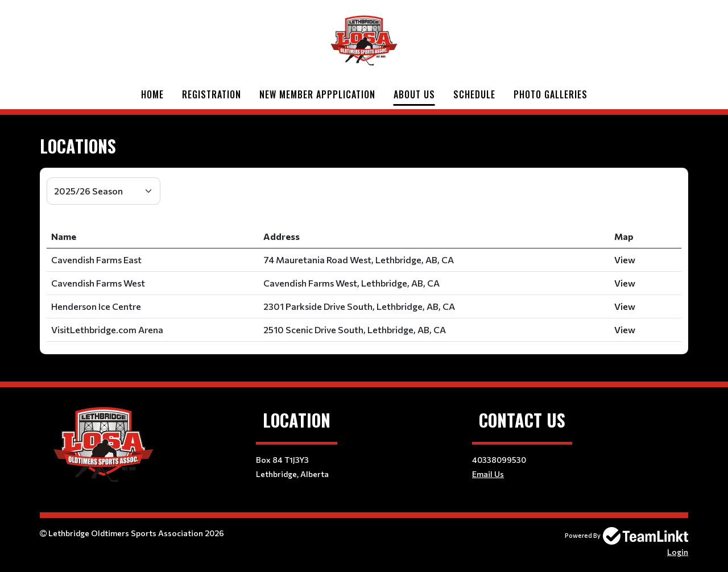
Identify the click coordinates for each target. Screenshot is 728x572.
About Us (414, 94)
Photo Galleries (551, 94)
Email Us (488, 474)
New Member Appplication (317, 94)
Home (152, 94)
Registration (212, 94)
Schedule (474, 94)
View (625, 260)
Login (678, 552)
